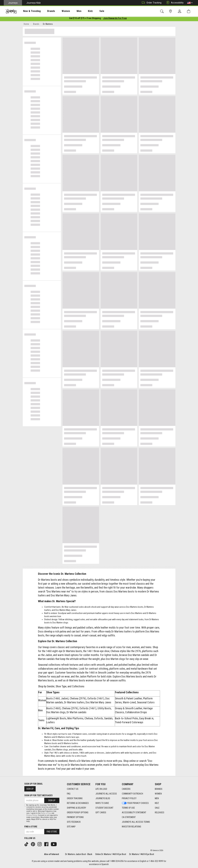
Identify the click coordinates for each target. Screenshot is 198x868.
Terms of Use (46, 813)
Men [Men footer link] (157, 798)
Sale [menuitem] (91, 11)
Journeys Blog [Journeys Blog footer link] (103, 798)
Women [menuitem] (59, 11)
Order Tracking (151, 3)
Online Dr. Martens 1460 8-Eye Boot (111, 854)
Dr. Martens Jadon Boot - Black (79, 854)
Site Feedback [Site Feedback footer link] (74, 822)
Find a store (31, 827)
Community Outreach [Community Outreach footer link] (132, 794)
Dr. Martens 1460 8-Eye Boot (142, 854)
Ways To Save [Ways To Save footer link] (102, 803)
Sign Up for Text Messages (38, 795)
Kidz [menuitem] (81, 11)
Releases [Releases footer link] (160, 812)
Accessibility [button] (174, 3)
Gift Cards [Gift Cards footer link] (101, 812)
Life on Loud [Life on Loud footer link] (101, 789)
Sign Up (30, 789)
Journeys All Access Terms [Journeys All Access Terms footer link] (136, 822)
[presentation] (29, 11)
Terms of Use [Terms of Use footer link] (128, 808)
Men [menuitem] (71, 11)
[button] (190, 3)
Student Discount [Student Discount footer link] (104, 808)
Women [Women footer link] (158, 794)
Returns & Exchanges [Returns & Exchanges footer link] (78, 803)
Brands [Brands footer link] (159, 789)
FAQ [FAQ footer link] (69, 794)
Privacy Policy (32, 815)
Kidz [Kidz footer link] (157, 803)
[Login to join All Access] (85, 19)
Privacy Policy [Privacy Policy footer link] (129, 798)
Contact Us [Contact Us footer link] (73, 789)
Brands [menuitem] (46, 11)
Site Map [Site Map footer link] (71, 827)
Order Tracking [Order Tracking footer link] (75, 798)
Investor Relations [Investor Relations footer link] (132, 827)
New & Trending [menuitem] (29, 11)
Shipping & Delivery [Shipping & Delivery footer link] (76, 808)
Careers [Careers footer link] (126, 789)
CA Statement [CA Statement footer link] (129, 817)
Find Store (52, 832)
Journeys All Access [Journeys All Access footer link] (106, 794)
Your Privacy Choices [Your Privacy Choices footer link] (135, 803)
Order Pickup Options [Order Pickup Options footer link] (78, 812)
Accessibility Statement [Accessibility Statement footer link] (134, 812)
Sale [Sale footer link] (157, 808)
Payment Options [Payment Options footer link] (75, 817)
